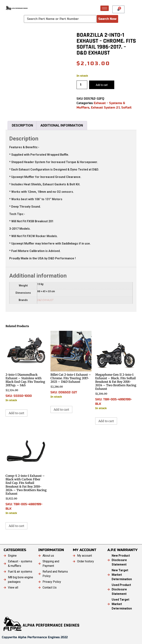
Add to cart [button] (16, 413)
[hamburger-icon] (105, 8)
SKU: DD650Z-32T (71, 365)
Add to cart (102, 85)
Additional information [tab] (62, 125)
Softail (126, 108)
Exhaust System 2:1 (105, 108)
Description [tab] (22, 125)
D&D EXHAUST (45, 300)
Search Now (107, 19)
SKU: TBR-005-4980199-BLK (26, 473)
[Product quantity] (82, 85)
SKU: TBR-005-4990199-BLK (116, 371)
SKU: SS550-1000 (26, 367)
